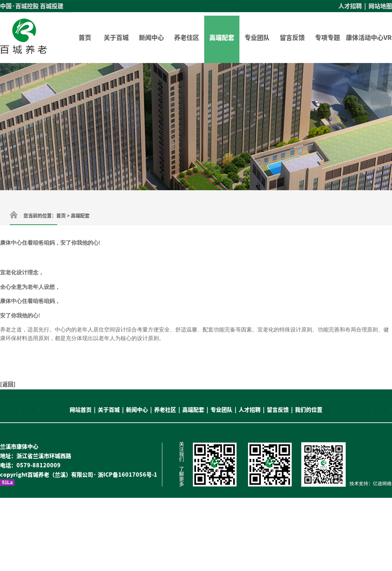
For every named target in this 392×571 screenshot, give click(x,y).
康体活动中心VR (369, 38)
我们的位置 (309, 410)
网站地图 (380, 6)
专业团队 (257, 38)
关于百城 (116, 38)
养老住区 (187, 38)
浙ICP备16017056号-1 (128, 475)
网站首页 (81, 410)
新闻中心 (151, 38)
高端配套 (222, 38)
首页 (85, 38)
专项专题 (327, 38)
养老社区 (165, 410)
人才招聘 (350, 6)
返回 (8, 384)
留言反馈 (292, 38)
